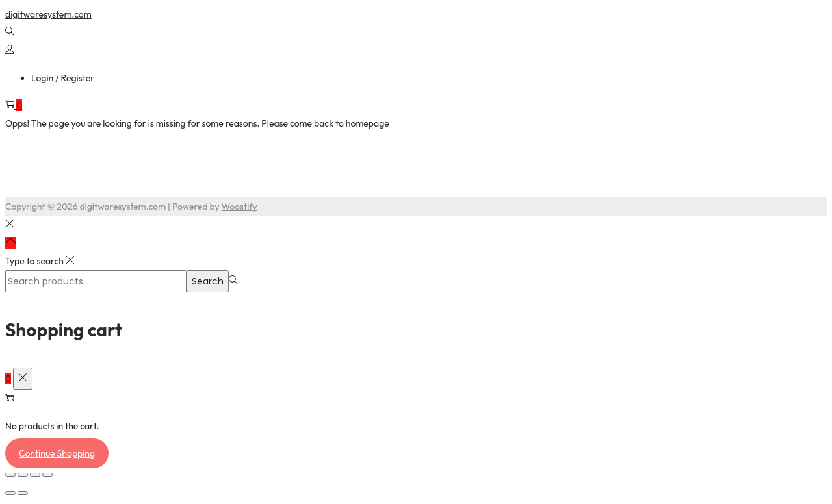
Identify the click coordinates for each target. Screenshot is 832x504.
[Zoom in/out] (10, 475)
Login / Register (63, 78)
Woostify (240, 207)
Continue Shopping (57, 453)
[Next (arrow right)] (23, 493)
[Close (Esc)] (47, 475)
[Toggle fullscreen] (23, 475)
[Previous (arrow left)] (10, 493)
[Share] (35, 475)
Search (208, 281)
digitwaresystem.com (48, 14)
